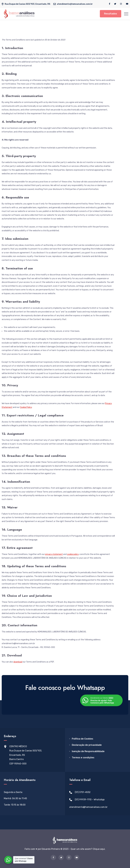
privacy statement (54, 554)
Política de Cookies (82, 739)
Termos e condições (83, 758)
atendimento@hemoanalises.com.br (88, 807)
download (18, 662)
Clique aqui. (99, 849)
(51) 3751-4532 (83, 792)
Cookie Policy (26, 407)
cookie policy (73, 554)
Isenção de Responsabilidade (88, 751)
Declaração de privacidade (87, 745)
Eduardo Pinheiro (51, 849)
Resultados (111, 14)
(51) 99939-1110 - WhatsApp (90, 800)
